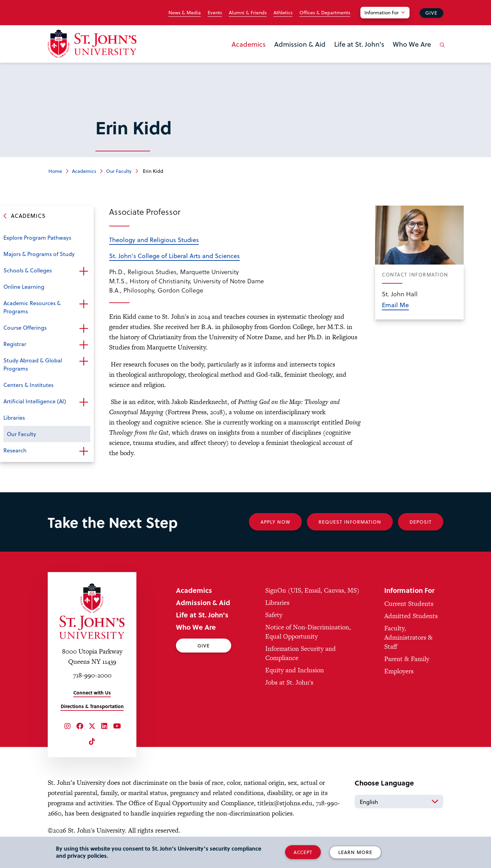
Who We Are (412, 44)
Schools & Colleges (28, 270)
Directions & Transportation (92, 706)
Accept (303, 852)
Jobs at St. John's (289, 682)
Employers (399, 671)
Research (15, 450)
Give (431, 13)
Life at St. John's (359, 44)
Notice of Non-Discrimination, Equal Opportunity (308, 632)
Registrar (15, 344)
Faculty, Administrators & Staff (408, 637)
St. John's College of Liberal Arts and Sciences (174, 256)
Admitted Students (411, 616)
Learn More (355, 852)
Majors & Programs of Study (39, 254)
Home (55, 171)
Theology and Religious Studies (154, 240)
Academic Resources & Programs (32, 307)
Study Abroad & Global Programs (33, 364)
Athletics (283, 13)
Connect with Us (92, 693)
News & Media (185, 13)
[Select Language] (399, 802)
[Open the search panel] (441, 50)
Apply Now (275, 522)
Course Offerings (25, 327)
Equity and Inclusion (295, 670)
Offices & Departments (325, 13)
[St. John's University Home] (92, 44)
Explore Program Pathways (37, 237)
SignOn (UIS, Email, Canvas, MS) (312, 590)
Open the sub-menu (84, 271)
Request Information (350, 522)
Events (215, 13)
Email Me (395, 305)
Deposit (421, 522)
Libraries (14, 417)
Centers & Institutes (28, 385)
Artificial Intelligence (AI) (35, 401)
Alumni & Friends (248, 13)
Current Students (409, 604)
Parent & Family (407, 659)
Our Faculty (119, 171)
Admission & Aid (300, 44)
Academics (249, 44)
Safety (274, 615)
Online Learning (24, 287)
